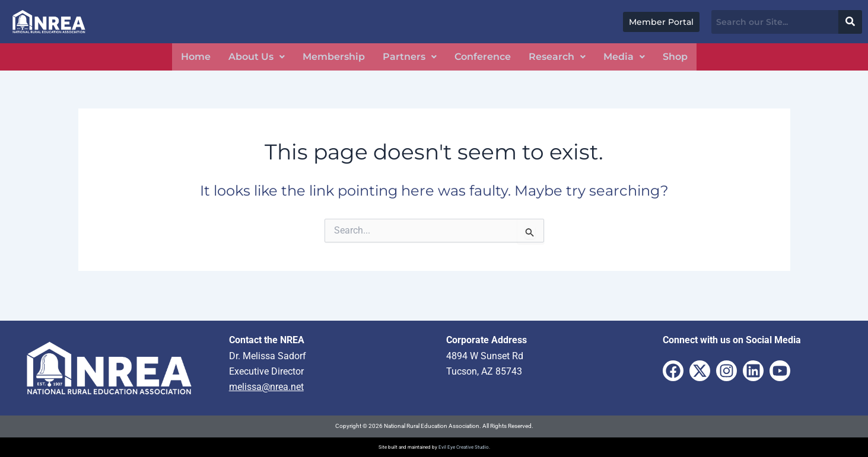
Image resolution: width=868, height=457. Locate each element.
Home (196, 57)
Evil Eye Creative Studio (464, 447)
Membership (334, 57)
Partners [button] (410, 57)
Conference (483, 57)
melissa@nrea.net (266, 387)
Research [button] (557, 57)
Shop (675, 57)
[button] (257, 57)
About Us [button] (257, 57)
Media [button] (624, 57)
